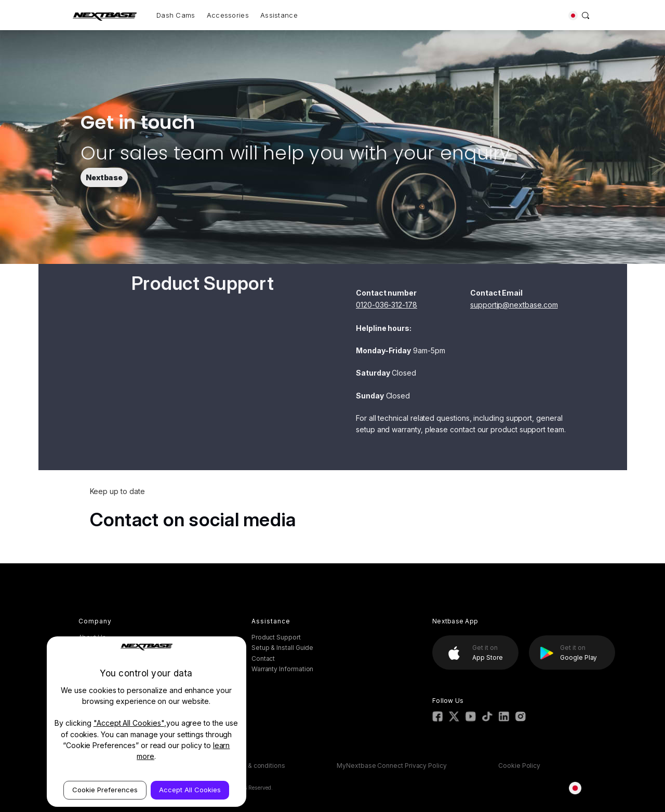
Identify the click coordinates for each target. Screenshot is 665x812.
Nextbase (104, 177)
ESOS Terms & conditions (247, 766)
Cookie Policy (519, 766)
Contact (263, 658)
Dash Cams (176, 15)
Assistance (279, 15)
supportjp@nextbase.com (514, 305)
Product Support (276, 637)
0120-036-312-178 (387, 305)
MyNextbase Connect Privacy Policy (392, 766)
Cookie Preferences (105, 790)
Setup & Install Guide (283, 648)
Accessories (228, 15)
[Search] (586, 15)
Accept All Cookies (190, 790)
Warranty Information (283, 669)
